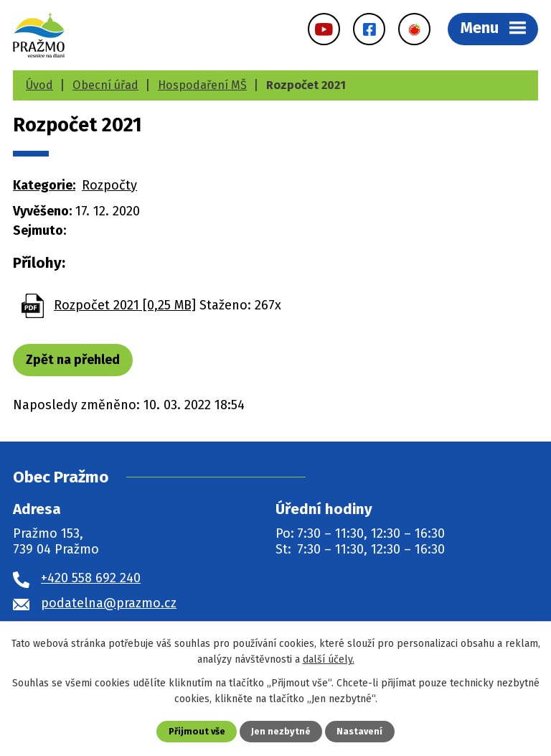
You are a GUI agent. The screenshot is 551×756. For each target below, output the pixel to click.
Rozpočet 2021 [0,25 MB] (125, 305)
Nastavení (359, 731)
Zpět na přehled (73, 360)
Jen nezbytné (281, 731)
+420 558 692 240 (91, 578)
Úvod (39, 85)
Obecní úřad (105, 85)
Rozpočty (109, 185)
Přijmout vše (197, 731)
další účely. (329, 659)
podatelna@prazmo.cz (109, 603)
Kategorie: (44, 185)
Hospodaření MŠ (202, 85)
